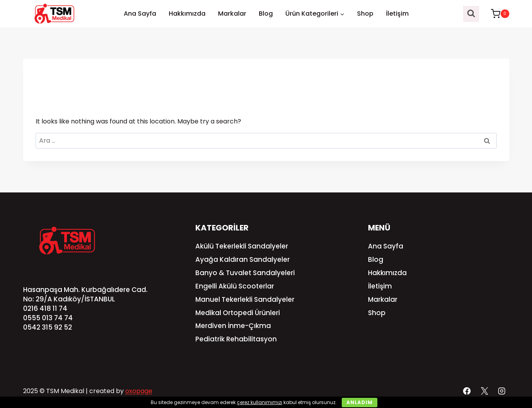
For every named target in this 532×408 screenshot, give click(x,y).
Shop (365, 14)
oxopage (139, 391)
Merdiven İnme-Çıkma (233, 326)
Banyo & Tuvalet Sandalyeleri (245, 273)
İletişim (397, 14)
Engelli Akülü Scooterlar (235, 286)
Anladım (360, 402)
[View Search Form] (471, 14)
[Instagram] (501, 391)
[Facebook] (467, 391)
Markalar (232, 14)
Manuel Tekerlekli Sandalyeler (245, 299)
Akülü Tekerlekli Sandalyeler (242, 246)
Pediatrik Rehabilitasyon (236, 339)
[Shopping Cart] (496, 14)
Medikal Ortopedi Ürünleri (238, 313)
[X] (484, 391)
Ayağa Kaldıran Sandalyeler (243, 259)
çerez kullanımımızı (260, 402)
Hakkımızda (187, 14)
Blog (266, 14)
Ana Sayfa (140, 14)
